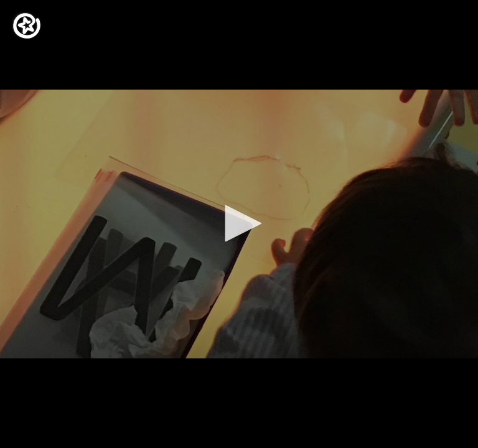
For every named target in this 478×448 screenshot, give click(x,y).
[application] (239, 224)
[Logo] (27, 26)
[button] (239, 223)
